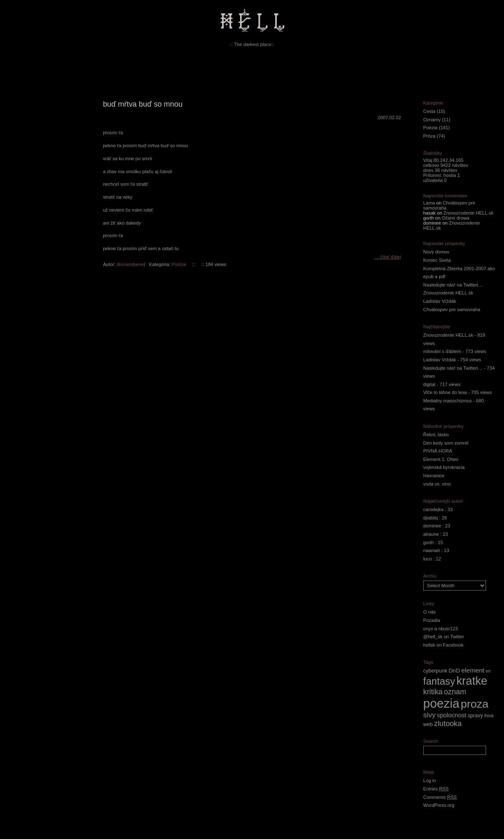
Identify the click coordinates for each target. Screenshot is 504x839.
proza (475, 704)
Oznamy (432, 120)
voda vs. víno (437, 484)
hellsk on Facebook (443, 645)
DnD (454, 671)
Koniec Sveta (437, 260)
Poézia (179, 264)
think (489, 716)
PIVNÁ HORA (438, 451)
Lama (429, 203)
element (473, 670)
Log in (430, 780)
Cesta (429, 111)
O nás (430, 612)
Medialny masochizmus (448, 401)
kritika (433, 692)
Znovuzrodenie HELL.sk (468, 213)
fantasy (439, 681)
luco (428, 559)
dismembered (131, 264)
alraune (431, 534)
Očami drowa (455, 218)
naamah (432, 550)
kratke (472, 681)
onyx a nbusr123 (441, 629)
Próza (429, 136)
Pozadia (432, 620)
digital (429, 384)
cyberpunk (435, 671)
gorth (429, 542)
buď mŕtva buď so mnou (143, 104)
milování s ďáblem (442, 351)
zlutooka (448, 724)
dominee (432, 526)
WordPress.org (439, 805)
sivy (430, 715)
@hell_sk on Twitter (444, 637)
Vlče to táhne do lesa (445, 392)
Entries (436, 789)
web (428, 724)
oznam (455, 692)
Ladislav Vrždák (440, 301)
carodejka (434, 509)
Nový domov (436, 252)
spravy (475, 716)
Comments (440, 797)
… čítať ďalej (388, 257)
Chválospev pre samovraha (452, 310)
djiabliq (431, 518)
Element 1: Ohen (441, 459)
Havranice (434, 476)
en (488, 671)
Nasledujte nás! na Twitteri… (453, 285)
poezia (441, 703)
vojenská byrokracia (444, 467)
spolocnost (452, 715)
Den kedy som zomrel (446, 443)
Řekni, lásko (436, 435)
